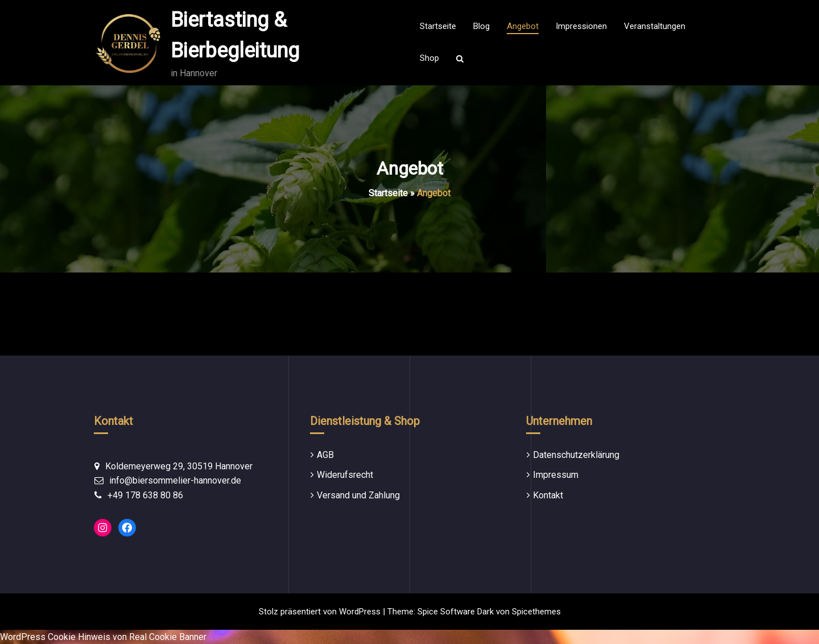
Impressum (556, 475)
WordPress (360, 612)
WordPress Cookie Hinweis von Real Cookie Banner (103, 637)
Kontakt (548, 495)
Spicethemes (536, 612)
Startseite (388, 193)
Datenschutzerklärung (576, 455)
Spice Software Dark (456, 612)
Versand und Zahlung (358, 495)
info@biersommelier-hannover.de (175, 480)
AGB (325, 455)
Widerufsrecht (345, 475)
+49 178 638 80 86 (145, 495)
